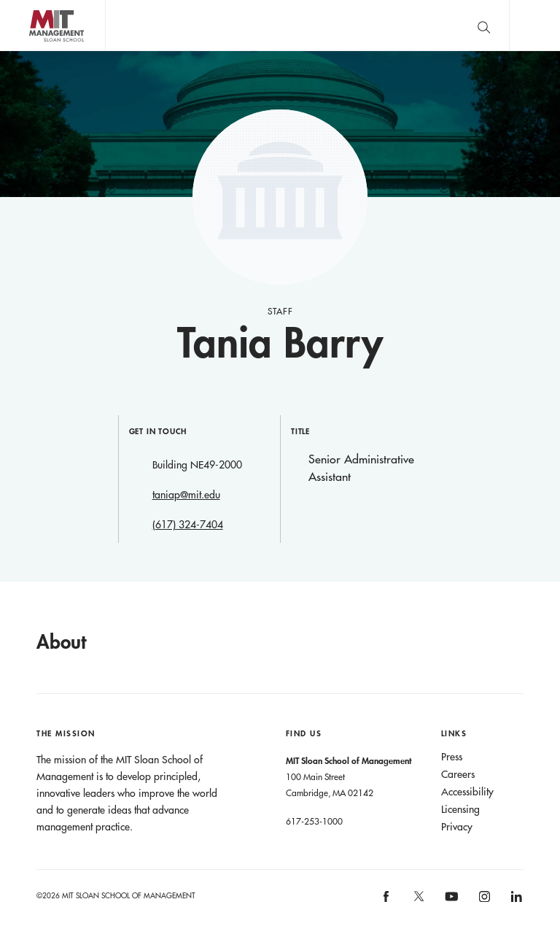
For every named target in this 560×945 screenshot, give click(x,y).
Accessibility (467, 792)
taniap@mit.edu (186, 495)
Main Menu (534, 25)
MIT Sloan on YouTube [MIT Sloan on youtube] (449, 904)
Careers (458, 774)
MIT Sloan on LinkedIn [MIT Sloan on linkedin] (515, 901)
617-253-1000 (314, 821)
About (61, 641)
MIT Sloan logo (37, 51)
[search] (483, 25)
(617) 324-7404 (188, 525)
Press (452, 757)
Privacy (457, 827)
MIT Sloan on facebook (387, 901)
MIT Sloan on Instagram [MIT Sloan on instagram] (483, 901)
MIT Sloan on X (418, 901)
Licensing (460, 809)
